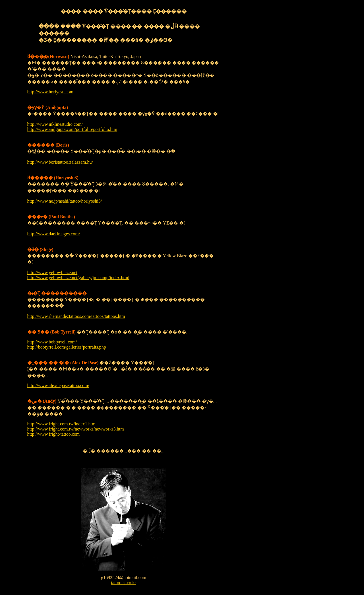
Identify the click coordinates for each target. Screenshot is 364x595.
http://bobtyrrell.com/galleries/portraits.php (67, 347)
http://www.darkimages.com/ (54, 234)
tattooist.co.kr (124, 583)
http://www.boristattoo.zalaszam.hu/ (60, 162)
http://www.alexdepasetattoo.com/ (58, 385)
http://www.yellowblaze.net (52, 272)
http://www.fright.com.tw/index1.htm (61, 424)
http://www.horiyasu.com (50, 92)
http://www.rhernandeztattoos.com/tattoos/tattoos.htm (76, 316)
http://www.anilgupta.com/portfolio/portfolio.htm (72, 129)
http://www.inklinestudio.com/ (55, 124)
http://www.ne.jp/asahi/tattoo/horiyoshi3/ (65, 201)
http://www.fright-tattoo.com (54, 434)
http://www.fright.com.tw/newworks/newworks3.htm (76, 429)
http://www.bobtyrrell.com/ (52, 342)
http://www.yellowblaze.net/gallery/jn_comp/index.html (78, 278)
